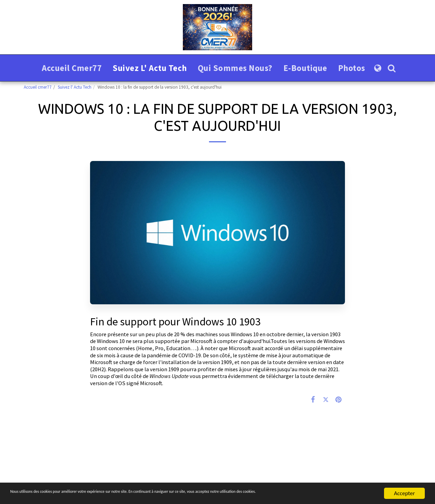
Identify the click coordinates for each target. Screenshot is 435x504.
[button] (392, 68)
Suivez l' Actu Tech (75, 87)
